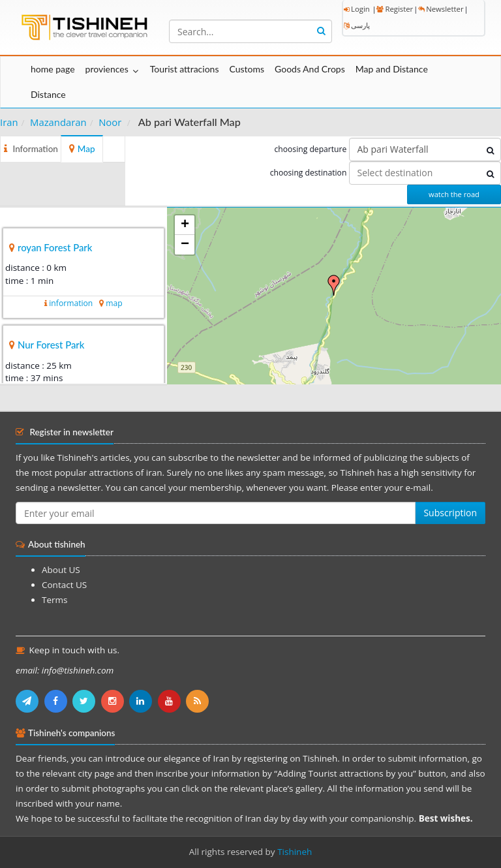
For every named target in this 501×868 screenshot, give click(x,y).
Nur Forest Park (51, 345)
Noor (110, 122)
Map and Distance (392, 69)
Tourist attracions (185, 69)
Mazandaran (58, 122)
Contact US (64, 585)
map (114, 303)
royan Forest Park (55, 247)
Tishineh (295, 852)
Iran (9, 122)
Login (357, 9)
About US (61, 570)
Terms (54, 600)
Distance (48, 94)
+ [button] (185, 225)
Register (395, 9)
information (71, 303)
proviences (107, 69)
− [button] (185, 245)
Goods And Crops (310, 69)
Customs (247, 69)
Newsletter (441, 9)
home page (53, 69)
